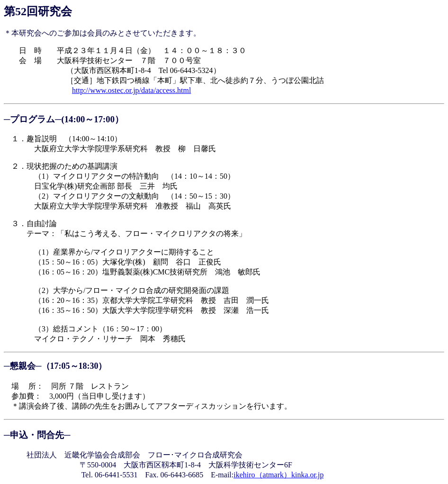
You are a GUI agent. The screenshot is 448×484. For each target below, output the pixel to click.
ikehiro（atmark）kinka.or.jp (278, 475)
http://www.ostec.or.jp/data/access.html (131, 90)
